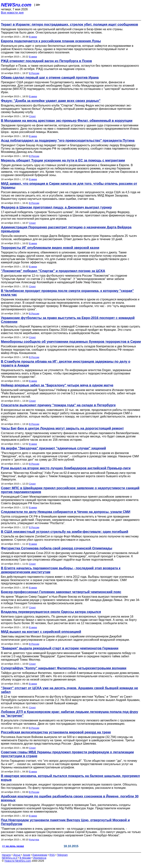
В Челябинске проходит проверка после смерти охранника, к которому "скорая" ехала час (67, 293)
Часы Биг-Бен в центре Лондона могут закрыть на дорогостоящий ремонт (62, 428)
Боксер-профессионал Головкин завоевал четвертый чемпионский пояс (61, 592)
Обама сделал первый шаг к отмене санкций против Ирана (50, 78)
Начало (6, 855)
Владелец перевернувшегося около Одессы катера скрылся (51, 612)
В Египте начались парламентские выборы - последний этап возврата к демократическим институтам (61, 570)
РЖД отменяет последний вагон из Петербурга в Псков (46, 61)
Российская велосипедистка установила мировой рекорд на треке (56, 732)
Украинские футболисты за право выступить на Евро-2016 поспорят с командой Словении (68, 320)
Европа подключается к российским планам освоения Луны (51, 41)
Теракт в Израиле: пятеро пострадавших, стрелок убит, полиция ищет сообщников (70, 24)
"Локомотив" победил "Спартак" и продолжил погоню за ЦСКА (53, 271)
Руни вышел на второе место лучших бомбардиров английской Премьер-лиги (66, 468)
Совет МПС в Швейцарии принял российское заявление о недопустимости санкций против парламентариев (70, 490)
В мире (33, 37)
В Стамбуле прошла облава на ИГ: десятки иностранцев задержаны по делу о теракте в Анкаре (66, 363)
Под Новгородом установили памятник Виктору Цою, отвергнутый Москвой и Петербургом (65, 822)
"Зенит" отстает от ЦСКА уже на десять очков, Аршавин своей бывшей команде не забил (70, 690)
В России (34, 73)
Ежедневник (40, 855)
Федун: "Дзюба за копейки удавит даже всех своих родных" (51, 101)
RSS (52, 855)
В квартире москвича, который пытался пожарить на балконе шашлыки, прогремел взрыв (70, 778)
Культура (34, 840)
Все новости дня (12, 13)
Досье (17, 855)
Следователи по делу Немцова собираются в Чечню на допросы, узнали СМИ (66, 512)
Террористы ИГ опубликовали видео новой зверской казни (50, 248)
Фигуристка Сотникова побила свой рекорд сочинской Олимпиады (57, 548)
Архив (27, 855)
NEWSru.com (16, 5)
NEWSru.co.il (10, 858)
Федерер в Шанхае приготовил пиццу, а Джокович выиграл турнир (56, 207)
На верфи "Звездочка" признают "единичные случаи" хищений (53, 448)
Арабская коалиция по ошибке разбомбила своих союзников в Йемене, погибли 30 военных (70, 798)
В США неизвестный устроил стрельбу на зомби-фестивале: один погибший (65, 532)
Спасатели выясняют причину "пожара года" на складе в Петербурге (58, 405)
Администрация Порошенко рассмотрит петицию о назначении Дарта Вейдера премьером (66, 229)
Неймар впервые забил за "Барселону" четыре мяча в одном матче (57, 385)
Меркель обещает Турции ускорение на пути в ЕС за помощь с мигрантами (63, 160)
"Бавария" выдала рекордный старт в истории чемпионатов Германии (60, 648)
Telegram (62, 855)
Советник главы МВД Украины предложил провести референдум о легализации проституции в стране (67, 754)
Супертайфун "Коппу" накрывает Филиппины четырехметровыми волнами (64, 668)
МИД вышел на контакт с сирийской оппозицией (41, 632)
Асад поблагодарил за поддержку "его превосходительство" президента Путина (68, 141)
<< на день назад (13, 846)
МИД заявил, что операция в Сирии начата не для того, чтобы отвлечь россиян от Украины (69, 186)
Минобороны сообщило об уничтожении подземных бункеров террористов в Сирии (71, 342)
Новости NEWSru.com (18, 861)
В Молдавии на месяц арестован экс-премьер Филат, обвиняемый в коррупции (67, 121)
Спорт (32, 116)
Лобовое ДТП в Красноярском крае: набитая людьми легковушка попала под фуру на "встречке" (70, 714)
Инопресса (40, 858)
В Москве (25, 858)
